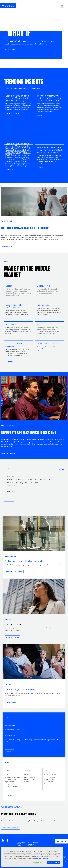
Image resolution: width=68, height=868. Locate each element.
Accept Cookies (54, 863)
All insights (9, 500)
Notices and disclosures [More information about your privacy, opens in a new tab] (42, 858)
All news (9, 796)
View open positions (13, 637)
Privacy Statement (33, 843)
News (7, 763)
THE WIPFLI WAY (11, 702)
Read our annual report (14, 572)
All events (9, 751)
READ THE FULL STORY (9, 453)
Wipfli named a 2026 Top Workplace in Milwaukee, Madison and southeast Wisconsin (51, 779)
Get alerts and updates (11, 828)
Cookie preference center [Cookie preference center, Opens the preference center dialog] (37, 863)
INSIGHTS (8, 469)
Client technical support (21, 843)
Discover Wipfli (8, 246)
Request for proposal (31, 845)
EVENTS (8, 718)
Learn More (11, 491)
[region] (32, 857)
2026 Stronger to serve (12, 730)
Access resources (11, 50)
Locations (19, 846)
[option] (34, 484)
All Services (9, 362)
